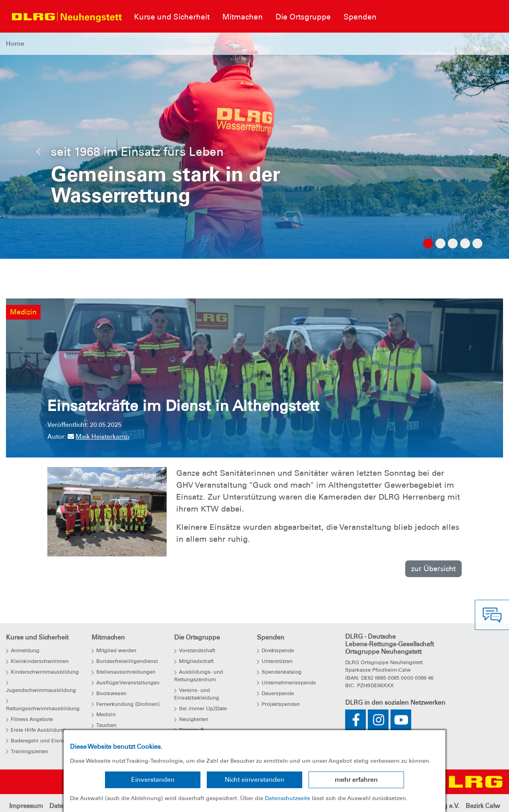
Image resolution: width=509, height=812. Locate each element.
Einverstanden (153, 780)
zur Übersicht (433, 569)
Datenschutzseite (288, 798)
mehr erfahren (356, 780)
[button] (38, 154)
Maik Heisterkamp (98, 437)
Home (15, 44)
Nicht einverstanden (254, 780)
